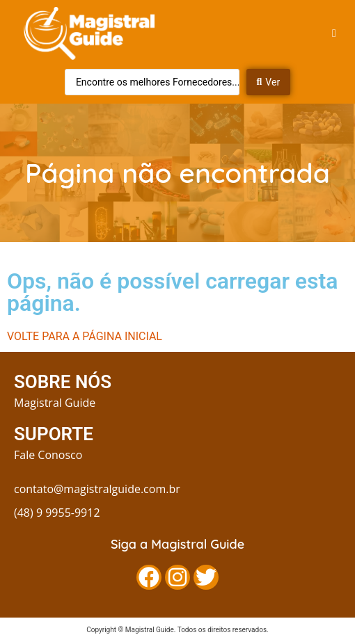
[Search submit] (269, 82)
